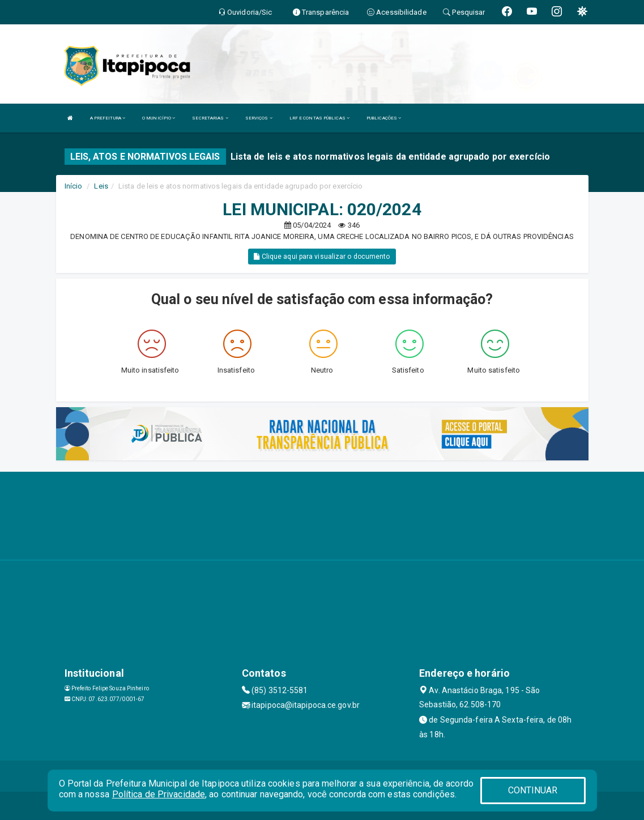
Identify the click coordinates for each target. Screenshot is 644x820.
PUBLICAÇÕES (384, 118)
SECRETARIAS (210, 118)
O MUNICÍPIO (159, 118)
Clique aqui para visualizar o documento (322, 257)
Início (74, 186)
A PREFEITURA (108, 118)
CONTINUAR (533, 790)
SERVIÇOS (259, 118)
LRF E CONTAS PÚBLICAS (319, 118)
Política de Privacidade (159, 794)
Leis (101, 186)
